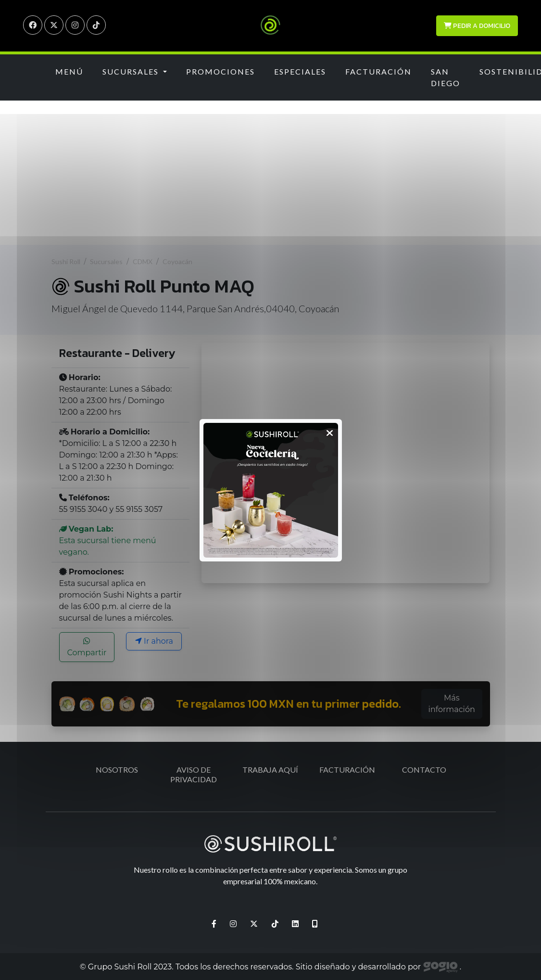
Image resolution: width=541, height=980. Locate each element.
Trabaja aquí (270, 770)
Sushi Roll (66, 261)
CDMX (143, 261)
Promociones (220, 71)
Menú (69, 71)
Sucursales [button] (132, 71)
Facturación (378, 71)
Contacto (424, 770)
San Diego (446, 77)
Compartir (87, 647)
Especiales (300, 71)
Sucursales (106, 261)
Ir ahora (154, 641)
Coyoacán (177, 261)
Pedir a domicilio (477, 26)
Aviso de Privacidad (194, 774)
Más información (452, 704)
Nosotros (117, 770)
